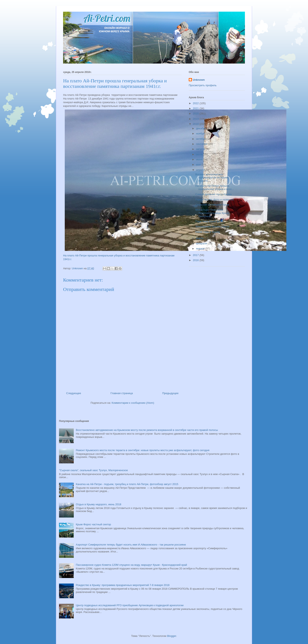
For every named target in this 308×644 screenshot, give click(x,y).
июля (200, 154)
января (201, 249)
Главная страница (122, 393)
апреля (201, 170)
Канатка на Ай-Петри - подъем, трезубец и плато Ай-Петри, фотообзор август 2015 (127, 484)
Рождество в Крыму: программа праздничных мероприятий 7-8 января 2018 (123, 585)
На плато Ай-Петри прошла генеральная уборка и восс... (215, 187)
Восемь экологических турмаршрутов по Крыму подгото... (212, 178)
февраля (202, 243)
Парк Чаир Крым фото (209, 221)
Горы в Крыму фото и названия (214, 200)
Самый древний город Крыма (213, 194)
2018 (196, 124)
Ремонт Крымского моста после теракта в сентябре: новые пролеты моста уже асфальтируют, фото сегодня (143, 450)
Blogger (172, 636)
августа (201, 149)
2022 (196, 103)
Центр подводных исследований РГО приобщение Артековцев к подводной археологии (130, 605)
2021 (196, 108)
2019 (196, 119)
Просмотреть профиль (203, 85)
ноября (201, 134)
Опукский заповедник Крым (212, 205)
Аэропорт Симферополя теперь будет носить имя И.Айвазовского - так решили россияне (131, 545)
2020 (196, 113)
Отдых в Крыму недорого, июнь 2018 (98, 504)
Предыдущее (170, 393)
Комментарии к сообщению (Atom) (133, 403)
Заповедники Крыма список (212, 226)
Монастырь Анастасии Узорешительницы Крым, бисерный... (212, 213)
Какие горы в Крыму (208, 232)
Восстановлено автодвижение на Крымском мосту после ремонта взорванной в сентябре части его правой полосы (147, 430)
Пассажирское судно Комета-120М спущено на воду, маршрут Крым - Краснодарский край (131, 565)
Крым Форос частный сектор (93, 524)
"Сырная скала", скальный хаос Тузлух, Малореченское (93, 470)
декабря (201, 128)
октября (201, 139)
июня (200, 159)
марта (200, 238)
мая (199, 165)
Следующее (74, 393)
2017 (196, 255)
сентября (202, 144)
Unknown (199, 80)
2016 (196, 260)
